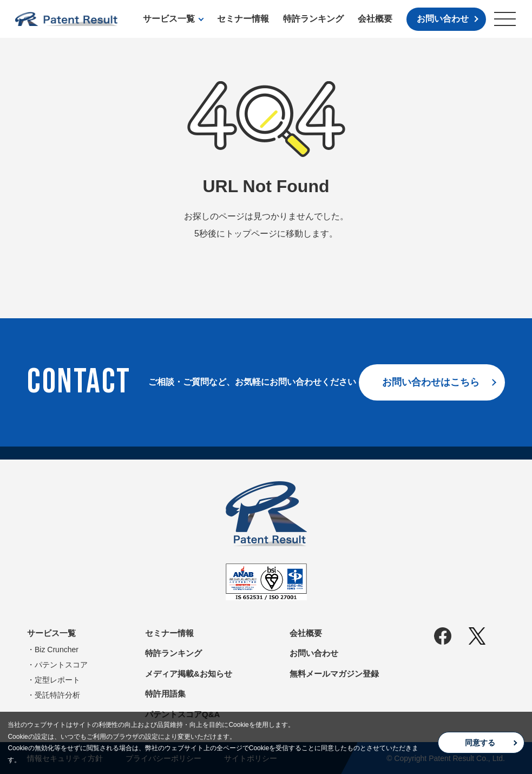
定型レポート (57, 680)
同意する (480, 743)
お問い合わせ (443, 19)
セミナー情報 (243, 19)
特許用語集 (165, 694)
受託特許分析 (57, 695)
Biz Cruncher (57, 650)
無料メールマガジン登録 (334, 674)
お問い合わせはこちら (431, 382)
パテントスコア (61, 665)
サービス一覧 (169, 19)
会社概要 (375, 19)
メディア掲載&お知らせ (189, 674)
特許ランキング (313, 19)
